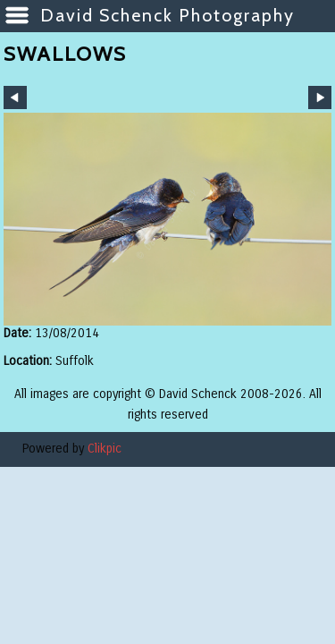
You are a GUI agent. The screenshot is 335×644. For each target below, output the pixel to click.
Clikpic (105, 449)
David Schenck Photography (167, 15)
